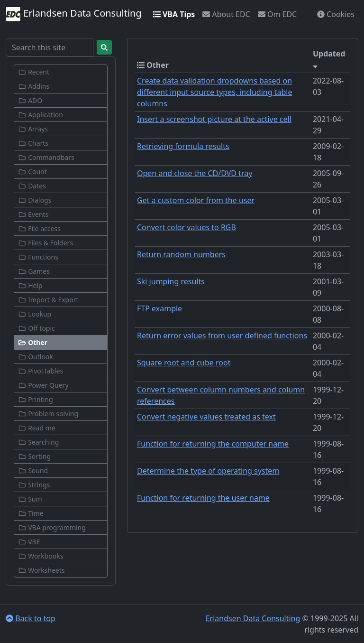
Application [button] (41, 115)
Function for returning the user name (203, 498)
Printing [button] (36, 399)
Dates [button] (32, 186)
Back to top (31, 618)
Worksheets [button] (41, 570)
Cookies (336, 14)
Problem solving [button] (48, 414)
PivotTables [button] (41, 371)
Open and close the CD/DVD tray (195, 173)
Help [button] (30, 285)
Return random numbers (181, 254)
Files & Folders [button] (45, 243)
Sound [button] (33, 471)
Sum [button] (30, 499)
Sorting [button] (34, 456)
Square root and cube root (184, 363)
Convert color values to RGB (187, 227)
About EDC (226, 14)
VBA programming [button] (52, 527)
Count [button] (32, 172)
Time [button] (31, 513)
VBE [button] (29, 542)
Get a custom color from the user (196, 200)
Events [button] (33, 214)
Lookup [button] (35, 314)
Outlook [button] (36, 357)
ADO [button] (30, 100)
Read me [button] (37, 428)
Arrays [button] (33, 129)
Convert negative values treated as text (206, 417)
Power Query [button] (43, 385)
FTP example (159, 308)
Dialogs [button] (35, 200)
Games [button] (34, 271)
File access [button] (39, 228)
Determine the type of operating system (208, 471)
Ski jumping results (171, 281)
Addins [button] (34, 86)
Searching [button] (38, 442)
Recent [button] (34, 72)
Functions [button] (38, 257)
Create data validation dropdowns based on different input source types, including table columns (214, 92)
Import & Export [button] (48, 300)
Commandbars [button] (46, 157)
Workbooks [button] (41, 556)
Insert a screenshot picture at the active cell (214, 119)
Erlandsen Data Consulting (74, 14)
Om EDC (277, 14)
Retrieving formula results (183, 146)
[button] (61, 342)
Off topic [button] (36, 328)
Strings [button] (34, 485)
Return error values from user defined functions (222, 335)
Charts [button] (33, 143)
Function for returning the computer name (213, 444)
